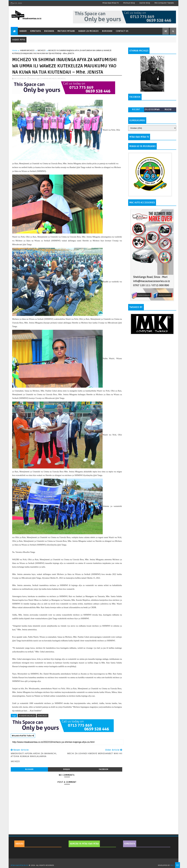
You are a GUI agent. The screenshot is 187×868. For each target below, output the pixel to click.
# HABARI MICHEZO (27, 716)
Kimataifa (36, 31)
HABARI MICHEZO (27, 50)
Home (15, 50)
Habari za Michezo (89, 31)
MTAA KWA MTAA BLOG (20, 865)
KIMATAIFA (130, 844)
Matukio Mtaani (66, 31)
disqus (66, 769)
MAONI (168, 110)
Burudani (107, 31)
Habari (23, 31)
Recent (136, 110)
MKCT (173, 865)
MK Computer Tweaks (164, 3)
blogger (29, 769)
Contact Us (122, 31)
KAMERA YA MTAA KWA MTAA (84, 844)
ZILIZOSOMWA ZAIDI (152, 110)
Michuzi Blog (129, 3)
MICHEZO (42, 50)
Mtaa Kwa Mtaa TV (111, 3)
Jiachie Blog (145, 3)
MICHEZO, (62, 78)
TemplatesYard (94, 862)
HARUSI (19, 844)
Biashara (49, 31)
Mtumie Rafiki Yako (23, 736)
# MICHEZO (43, 716)
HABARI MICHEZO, (50, 78)
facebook (104, 769)
